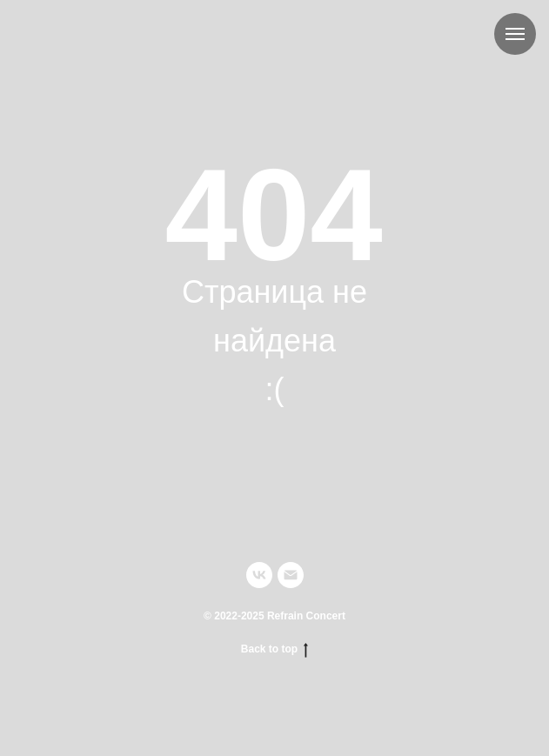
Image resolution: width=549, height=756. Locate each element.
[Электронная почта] (291, 575)
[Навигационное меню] (515, 34)
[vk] (259, 575)
